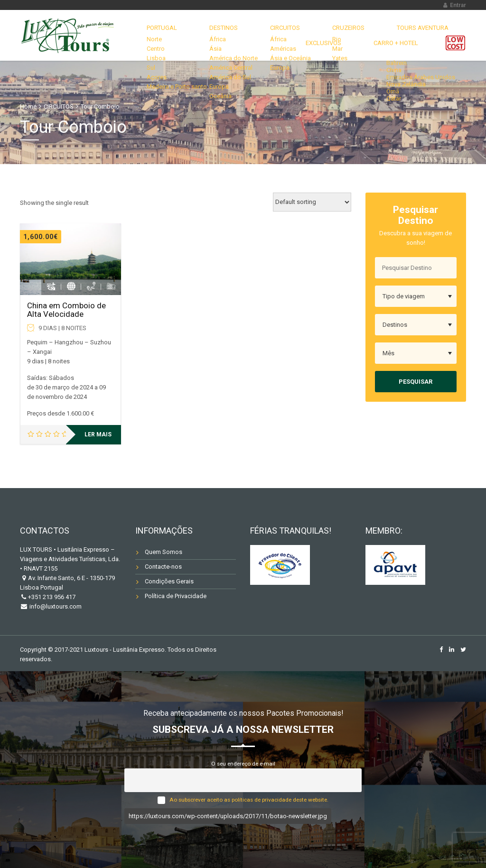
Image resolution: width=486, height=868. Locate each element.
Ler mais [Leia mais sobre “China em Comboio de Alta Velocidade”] (98, 434)
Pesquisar (416, 382)
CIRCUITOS (262, 31)
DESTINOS (214, 31)
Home (28, 106)
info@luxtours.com (55, 606)
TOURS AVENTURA (375, 31)
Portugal (165, 31)
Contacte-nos (163, 567)
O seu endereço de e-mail (243, 764)
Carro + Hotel (402, 58)
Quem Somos (164, 552)
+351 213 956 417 (52, 597)
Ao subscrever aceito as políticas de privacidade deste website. (249, 800)
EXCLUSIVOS (437, 31)
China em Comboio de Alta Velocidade (66, 310)
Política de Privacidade (176, 596)
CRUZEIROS (313, 31)
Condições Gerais (169, 581)
